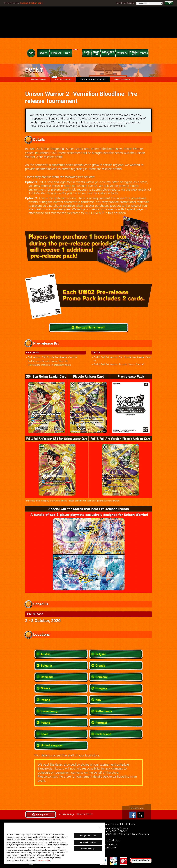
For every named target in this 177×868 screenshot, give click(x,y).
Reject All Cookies (88, 842)
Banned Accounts (122, 80)
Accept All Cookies (88, 836)
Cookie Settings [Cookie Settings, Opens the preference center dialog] (88, 849)
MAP (170, 3)
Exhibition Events (61, 79)
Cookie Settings (67, 814)
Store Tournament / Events (93, 80)
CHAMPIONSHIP (38, 80)
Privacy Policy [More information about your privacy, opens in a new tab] (44, 860)
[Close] (100, 828)
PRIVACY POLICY (85, 814)
